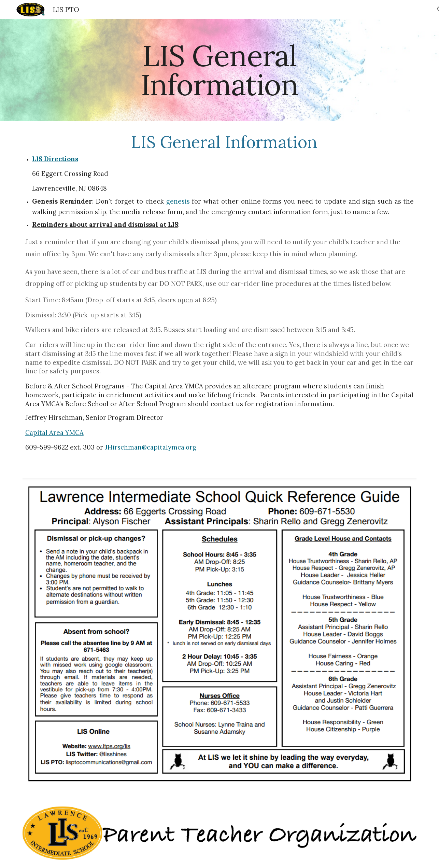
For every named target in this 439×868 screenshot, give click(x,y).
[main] (219, 70)
